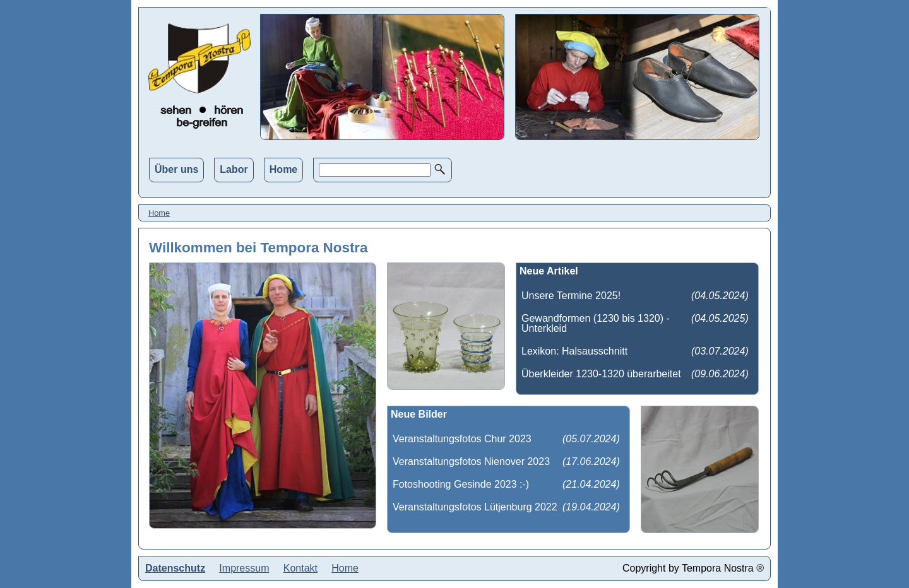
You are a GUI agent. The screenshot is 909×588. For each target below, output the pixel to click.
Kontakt (300, 568)
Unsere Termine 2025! (571, 296)
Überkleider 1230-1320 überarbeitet (601, 374)
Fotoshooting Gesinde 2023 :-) (461, 484)
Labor (234, 169)
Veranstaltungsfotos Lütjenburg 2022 (475, 507)
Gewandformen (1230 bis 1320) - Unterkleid (596, 323)
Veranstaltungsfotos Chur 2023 (462, 439)
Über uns (176, 169)
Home (283, 169)
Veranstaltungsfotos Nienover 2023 (471, 462)
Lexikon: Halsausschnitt (574, 351)
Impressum (244, 568)
